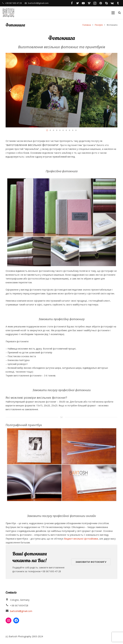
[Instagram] (95, 3)
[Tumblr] (118, 3)
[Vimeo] (89, 3)
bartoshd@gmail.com (38, 3)
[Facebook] (72, 3)
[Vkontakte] (112, 3)
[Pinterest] (101, 3)
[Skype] (106, 3)
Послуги (99, 25)
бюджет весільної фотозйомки (81, 539)
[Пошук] (119, 13)
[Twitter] (78, 3)
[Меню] (113, 13)
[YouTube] (83, 3)
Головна (87, 25)
